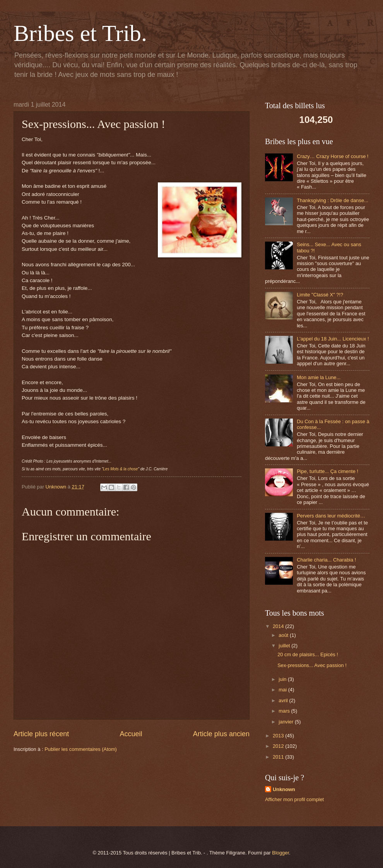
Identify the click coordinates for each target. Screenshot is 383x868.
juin (283, 679)
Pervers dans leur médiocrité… (331, 516)
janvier (287, 722)
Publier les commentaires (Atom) (81, 749)
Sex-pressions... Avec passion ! (312, 665)
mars (285, 711)
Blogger (280, 853)
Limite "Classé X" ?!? (320, 295)
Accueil (131, 734)
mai (283, 690)
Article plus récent (41, 734)
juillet (285, 646)
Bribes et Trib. (80, 33)
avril (284, 700)
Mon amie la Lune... (319, 377)
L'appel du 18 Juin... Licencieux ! (333, 339)
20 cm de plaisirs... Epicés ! (308, 654)
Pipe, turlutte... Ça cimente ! (327, 471)
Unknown (284, 789)
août (284, 635)
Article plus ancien (221, 734)
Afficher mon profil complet (294, 799)
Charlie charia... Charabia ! (326, 560)
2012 (279, 746)
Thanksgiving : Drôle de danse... (333, 200)
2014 (279, 626)
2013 (279, 736)
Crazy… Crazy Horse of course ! (333, 156)
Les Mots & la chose (120, 469)
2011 (279, 757)
